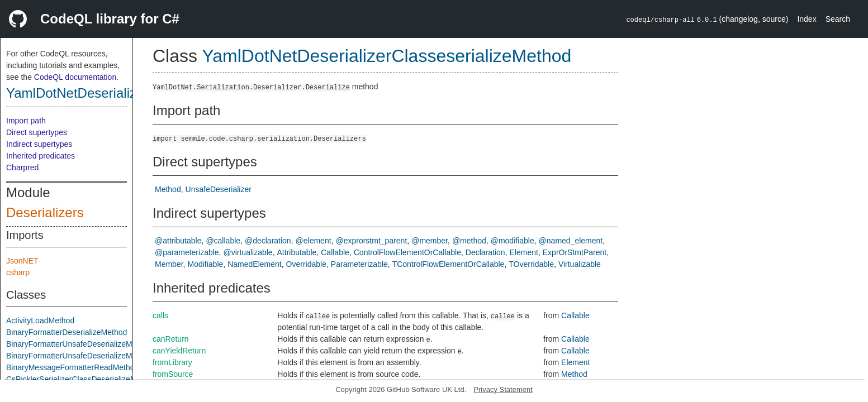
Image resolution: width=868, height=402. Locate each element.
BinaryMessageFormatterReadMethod (72, 367)
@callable (223, 241)
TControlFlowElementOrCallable (449, 264)
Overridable (306, 264)
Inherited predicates (41, 156)
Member (169, 264)
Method (168, 189)
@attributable (178, 241)
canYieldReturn (179, 351)
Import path (26, 121)
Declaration (485, 252)
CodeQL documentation (75, 77)
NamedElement (255, 264)
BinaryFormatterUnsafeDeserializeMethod (79, 344)
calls (160, 315)
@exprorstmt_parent (371, 241)
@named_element (571, 241)
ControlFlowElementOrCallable (407, 252)
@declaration (268, 241)
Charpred (22, 167)
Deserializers (45, 212)
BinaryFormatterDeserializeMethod (67, 332)
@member (430, 241)
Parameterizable (359, 264)
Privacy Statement (503, 389)
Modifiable (205, 264)
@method (469, 241)
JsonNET (22, 261)
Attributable (297, 252)
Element (524, 252)
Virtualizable (580, 264)
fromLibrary (172, 362)
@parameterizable (187, 252)
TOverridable (531, 264)
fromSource (173, 374)
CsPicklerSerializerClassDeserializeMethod (81, 379)
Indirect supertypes (39, 144)
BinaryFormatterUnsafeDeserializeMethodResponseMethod (110, 356)
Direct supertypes (37, 132)
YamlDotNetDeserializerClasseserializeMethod (386, 56)
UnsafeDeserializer (219, 189)
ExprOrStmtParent (575, 252)
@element (314, 241)
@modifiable (513, 241)
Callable (335, 252)
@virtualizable (248, 252)
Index (807, 19)
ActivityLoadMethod (40, 320)
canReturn (171, 339)
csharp (18, 272)
